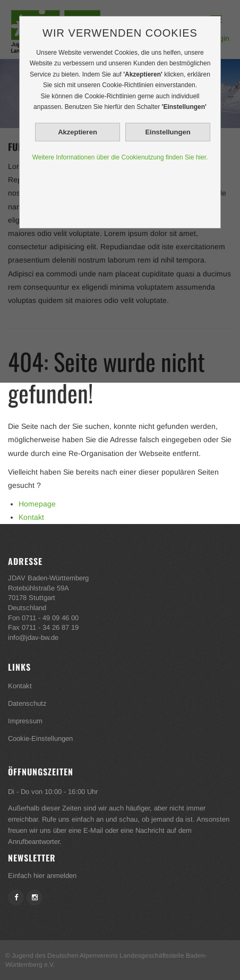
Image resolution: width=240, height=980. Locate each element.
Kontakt (31, 517)
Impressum (25, 721)
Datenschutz (27, 703)
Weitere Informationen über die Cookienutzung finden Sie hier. (120, 157)
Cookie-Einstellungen (40, 738)
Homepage (37, 504)
